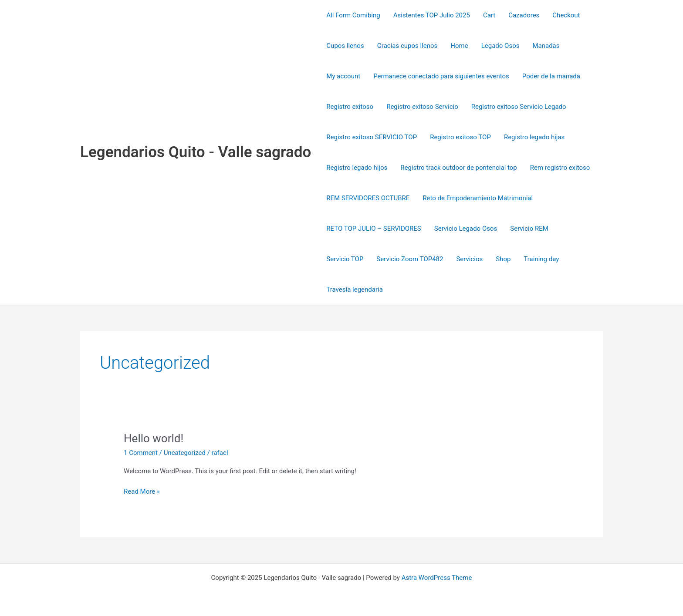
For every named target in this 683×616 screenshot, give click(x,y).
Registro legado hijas (534, 137)
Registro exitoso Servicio (422, 107)
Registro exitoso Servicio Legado (519, 107)
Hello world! (154, 438)
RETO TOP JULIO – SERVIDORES (374, 229)
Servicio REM (529, 229)
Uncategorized (185, 453)
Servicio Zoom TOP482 (410, 259)
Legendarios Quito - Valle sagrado (196, 152)
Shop (503, 259)
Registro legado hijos (357, 168)
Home (459, 46)
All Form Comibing (353, 15)
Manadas (546, 46)
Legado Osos (500, 46)
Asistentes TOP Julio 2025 (432, 15)
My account (343, 76)
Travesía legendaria (354, 289)
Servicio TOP (345, 259)
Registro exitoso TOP (460, 137)
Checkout (566, 15)
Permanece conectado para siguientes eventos (441, 76)
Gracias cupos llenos (407, 46)
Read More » (142, 491)
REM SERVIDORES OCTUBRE (368, 198)
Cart (489, 15)
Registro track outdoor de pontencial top (459, 168)
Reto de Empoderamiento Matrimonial (478, 198)
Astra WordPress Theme (437, 578)
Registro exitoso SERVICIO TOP (372, 137)
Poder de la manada (551, 76)
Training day (541, 259)
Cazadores (524, 15)
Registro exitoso (350, 107)
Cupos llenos (345, 46)
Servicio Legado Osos (466, 229)
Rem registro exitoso (560, 168)
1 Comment (141, 453)
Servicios (469, 259)
